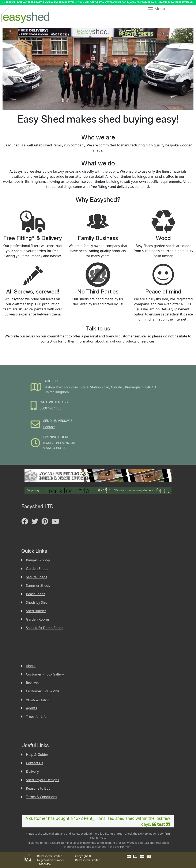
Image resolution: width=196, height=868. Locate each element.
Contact (57, 425)
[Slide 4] (109, 476)
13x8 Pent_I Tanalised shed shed (104, 818)
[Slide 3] (102, 476)
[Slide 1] (87, 476)
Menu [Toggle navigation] (156, 9)
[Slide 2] (94, 476)
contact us (49, 341)
